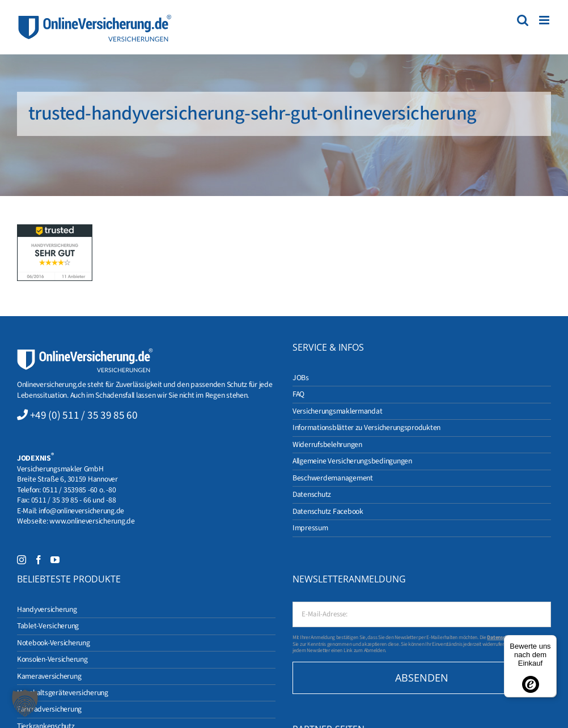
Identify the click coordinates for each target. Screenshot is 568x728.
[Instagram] (22, 560)
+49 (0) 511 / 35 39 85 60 (84, 415)
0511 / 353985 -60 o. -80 (79, 490)
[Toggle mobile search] (523, 20)
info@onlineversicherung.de (81, 511)
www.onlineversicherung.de (92, 521)
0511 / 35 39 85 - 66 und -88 (74, 500)
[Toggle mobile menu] (545, 20)
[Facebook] (39, 560)
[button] (25, 703)
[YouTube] (55, 560)
